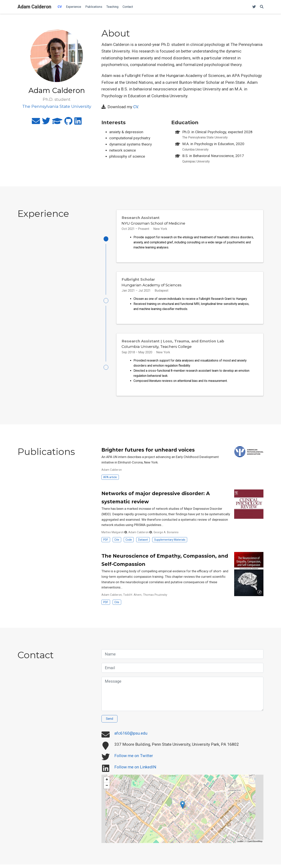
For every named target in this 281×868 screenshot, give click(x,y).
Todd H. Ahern (132, 598)
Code (129, 543)
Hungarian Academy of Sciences (152, 286)
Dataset (143, 543)
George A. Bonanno (166, 536)
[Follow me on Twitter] (254, 7)
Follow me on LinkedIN (135, 771)
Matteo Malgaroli (113, 536)
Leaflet (240, 845)
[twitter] (46, 123)
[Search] (262, 7)
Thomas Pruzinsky (155, 598)
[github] (68, 123)
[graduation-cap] (57, 123)
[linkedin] (78, 123)
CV (136, 107)
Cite (117, 543)
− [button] (107, 789)
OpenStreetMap (255, 845)
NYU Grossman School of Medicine (153, 223)
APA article (110, 481)
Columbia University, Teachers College (157, 349)
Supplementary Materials (170, 543)
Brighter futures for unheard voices (148, 453)
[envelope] (36, 123)
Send (109, 722)
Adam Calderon (34, 7)
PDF (106, 543)
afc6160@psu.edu (131, 737)
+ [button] (107, 783)
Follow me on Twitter (134, 759)
